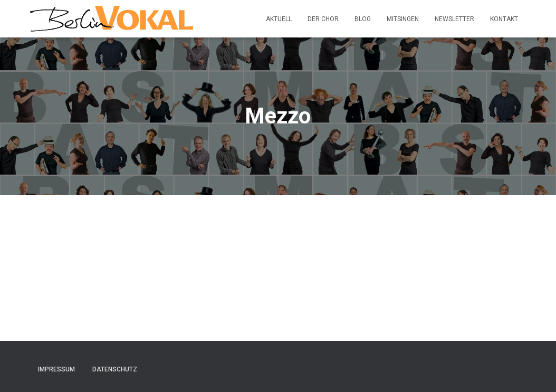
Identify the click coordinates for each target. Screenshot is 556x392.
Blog (363, 19)
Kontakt (504, 19)
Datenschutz (115, 369)
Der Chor (323, 19)
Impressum (56, 369)
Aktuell (279, 19)
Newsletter (454, 19)
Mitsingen (403, 19)
